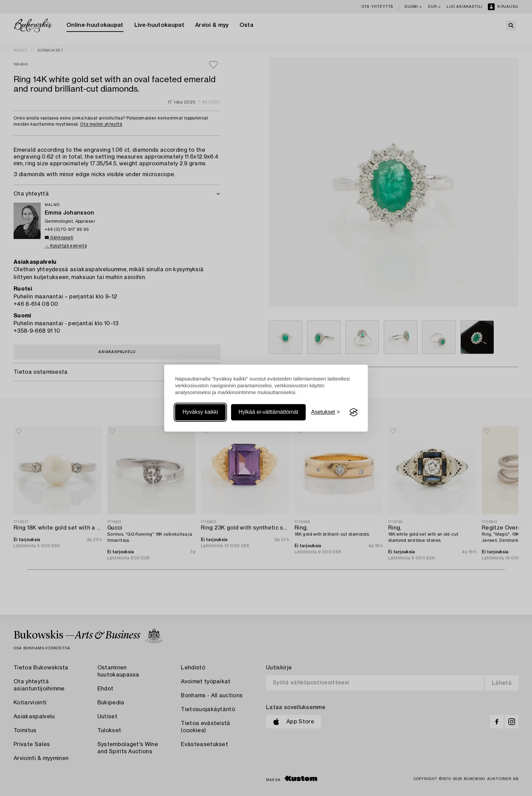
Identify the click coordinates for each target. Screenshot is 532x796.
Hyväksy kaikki (200, 412)
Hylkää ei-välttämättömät (268, 412)
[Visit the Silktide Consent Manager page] (354, 412)
